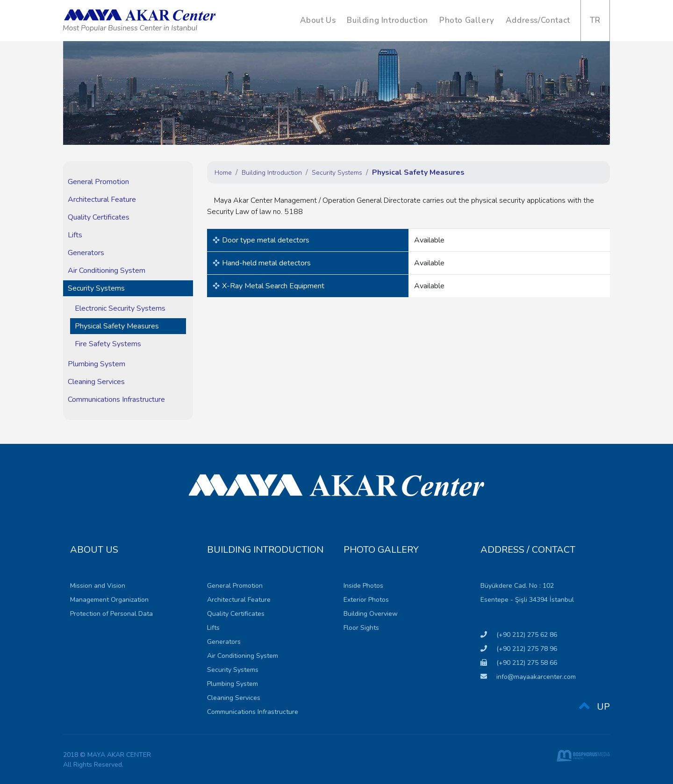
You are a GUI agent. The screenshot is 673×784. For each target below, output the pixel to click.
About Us (318, 20)
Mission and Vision (98, 586)
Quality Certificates (99, 217)
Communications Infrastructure (116, 399)
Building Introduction (387, 20)
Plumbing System (97, 364)
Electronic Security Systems (120, 308)
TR (595, 20)
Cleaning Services (96, 382)
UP (594, 707)
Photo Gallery (467, 20)
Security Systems (96, 288)
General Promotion (98, 182)
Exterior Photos (366, 600)
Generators (86, 253)
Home (223, 173)
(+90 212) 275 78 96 (519, 649)
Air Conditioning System (107, 271)
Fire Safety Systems (108, 344)
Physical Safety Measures (117, 326)
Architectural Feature (102, 200)
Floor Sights (361, 628)
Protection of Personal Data (111, 614)
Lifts (75, 235)
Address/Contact (538, 20)
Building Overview (371, 614)
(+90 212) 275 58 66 (519, 663)
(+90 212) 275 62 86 (519, 635)
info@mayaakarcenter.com (528, 677)
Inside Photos (363, 586)
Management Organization (109, 600)
